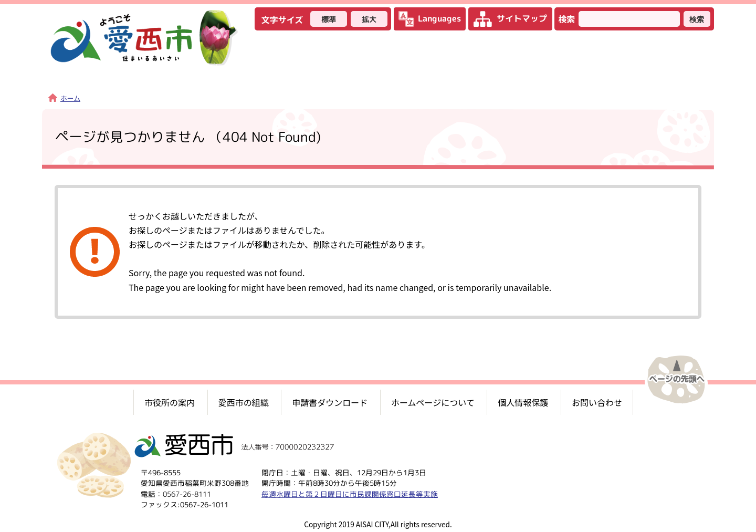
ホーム (64, 98)
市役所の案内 (170, 402)
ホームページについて (433, 402)
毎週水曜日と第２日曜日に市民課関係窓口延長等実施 (350, 494)
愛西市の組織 (244, 402)
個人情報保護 (523, 402)
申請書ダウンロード (330, 402)
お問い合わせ (597, 402)
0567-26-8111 (187, 494)
